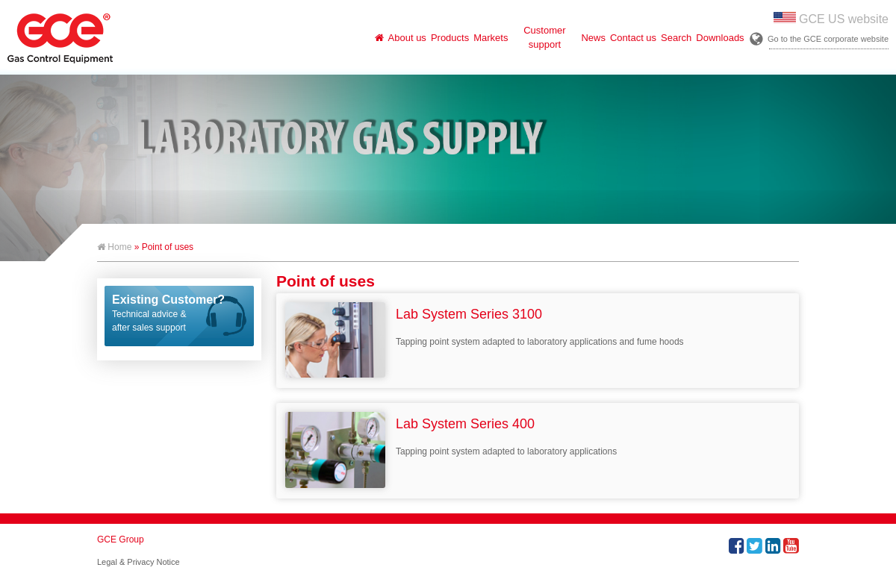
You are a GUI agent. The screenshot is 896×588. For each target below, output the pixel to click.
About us (407, 38)
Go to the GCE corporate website (828, 39)
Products (450, 38)
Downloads (720, 38)
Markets (491, 38)
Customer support (544, 37)
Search (676, 38)
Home (114, 247)
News (593, 38)
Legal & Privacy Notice (139, 562)
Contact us (633, 38)
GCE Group (121, 539)
